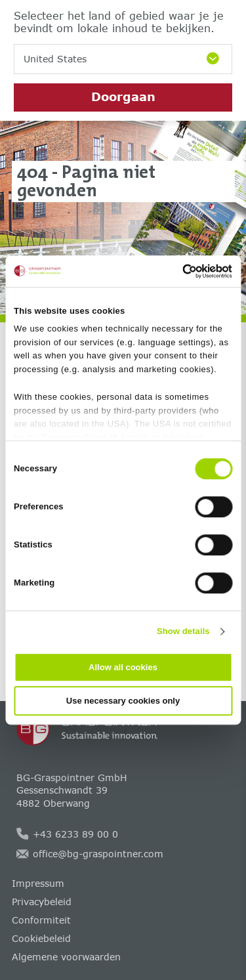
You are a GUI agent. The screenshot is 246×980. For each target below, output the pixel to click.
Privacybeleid (42, 902)
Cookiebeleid (41, 938)
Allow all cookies (123, 667)
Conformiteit (41, 920)
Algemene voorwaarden (66, 957)
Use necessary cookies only (123, 701)
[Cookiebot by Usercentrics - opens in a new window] (176, 271)
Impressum (38, 883)
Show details (183, 631)
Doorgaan (123, 96)
